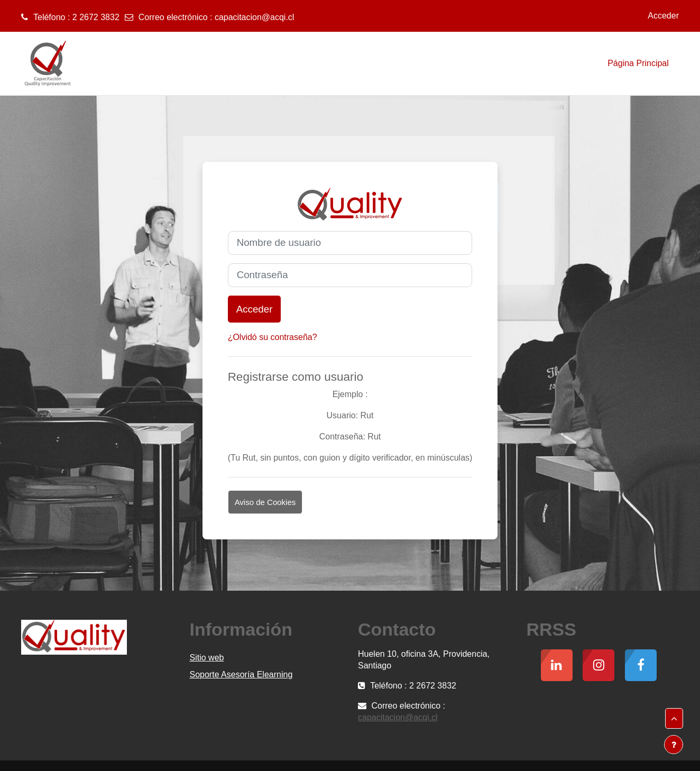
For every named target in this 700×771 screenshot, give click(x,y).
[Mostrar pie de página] (674, 745)
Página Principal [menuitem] (638, 63)
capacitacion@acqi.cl (255, 17)
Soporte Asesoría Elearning (241, 674)
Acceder (663, 16)
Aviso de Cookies (265, 502)
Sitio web (207, 658)
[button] (674, 719)
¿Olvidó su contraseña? (273, 337)
